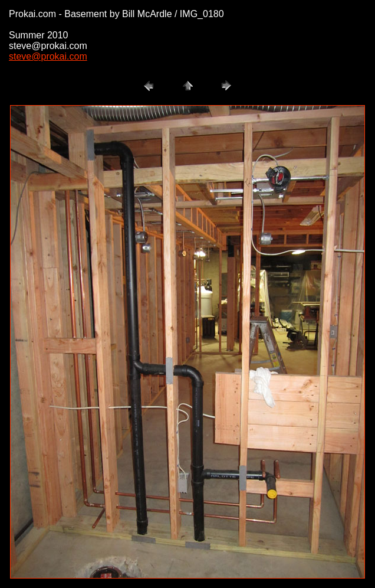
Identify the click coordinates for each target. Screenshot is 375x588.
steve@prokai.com (48, 56)
